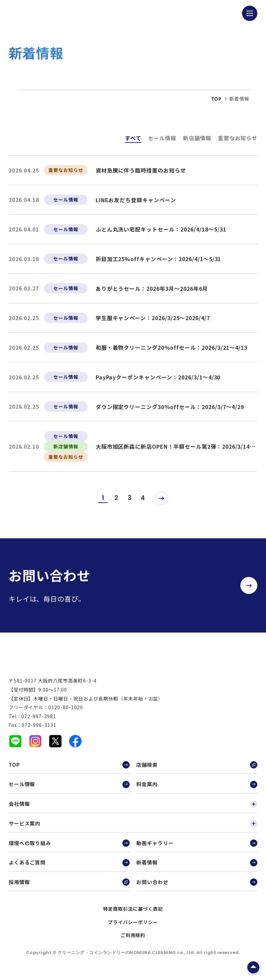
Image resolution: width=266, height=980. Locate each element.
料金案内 (197, 788)
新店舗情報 (197, 138)
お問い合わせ (197, 886)
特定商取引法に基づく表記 (133, 913)
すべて (133, 138)
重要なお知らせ (238, 138)
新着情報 (197, 867)
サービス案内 (133, 828)
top (216, 99)
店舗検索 (197, 769)
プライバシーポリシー (133, 926)
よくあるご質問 (69, 867)
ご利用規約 (133, 939)
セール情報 (162, 138)
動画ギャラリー (197, 847)
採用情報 (69, 886)
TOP (69, 769)
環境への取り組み (69, 847)
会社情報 (133, 808)
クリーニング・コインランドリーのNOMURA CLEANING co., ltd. (127, 957)
